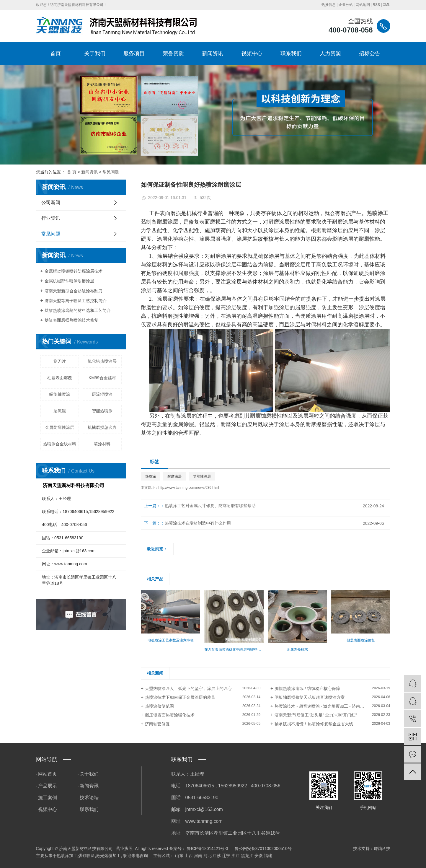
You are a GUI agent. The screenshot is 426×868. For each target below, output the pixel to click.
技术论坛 (89, 798)
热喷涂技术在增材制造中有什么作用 (198, 523)
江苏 (217, 856)
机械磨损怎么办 (102, 427)
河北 (208, 856)
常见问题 (111, 172)
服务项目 (134, 53)
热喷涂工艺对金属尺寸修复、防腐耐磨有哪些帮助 (210, 506)
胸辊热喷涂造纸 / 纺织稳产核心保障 (307, 688)
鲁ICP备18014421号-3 (208, 849)
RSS (376, 5)
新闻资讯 (213, 53)
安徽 (259, 856)
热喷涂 (151, 476)
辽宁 (226, 856)
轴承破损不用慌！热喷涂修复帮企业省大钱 (314, 724)
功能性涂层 (202, 476)
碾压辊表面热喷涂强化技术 (170, 715)
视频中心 (252, 53)
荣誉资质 (173, 53)
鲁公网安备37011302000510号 (263, 849)
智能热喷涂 (102, 411)
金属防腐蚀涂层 (60, 427)
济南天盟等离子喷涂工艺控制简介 (76, 301)
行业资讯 (51, 218)
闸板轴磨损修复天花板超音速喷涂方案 (310, 697)
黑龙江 (247, 856)
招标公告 (370, 53)
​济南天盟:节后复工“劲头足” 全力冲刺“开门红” (316, 715)
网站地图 (363, 5)
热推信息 (329, 5)
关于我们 (95, 53)
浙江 (236, 856)
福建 (268, 856)
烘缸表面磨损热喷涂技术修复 (71, 320)
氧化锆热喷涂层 (102, 361)
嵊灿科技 (382, 849)
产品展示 (48, 786)
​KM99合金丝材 (102, 378)
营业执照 (124, 849)
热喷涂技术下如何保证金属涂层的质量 (180, 697)
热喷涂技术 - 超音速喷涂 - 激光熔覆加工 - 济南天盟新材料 (328, 706)
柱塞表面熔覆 (60, 378)
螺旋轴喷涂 (60, 394)
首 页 (72, 172)
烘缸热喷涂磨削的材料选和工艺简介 (78, 310)
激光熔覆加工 (108, 856)
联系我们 (291, 53)
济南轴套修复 (157, 724)
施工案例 (48, 798)
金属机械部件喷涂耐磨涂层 (69, 281)
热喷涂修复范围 (159, 706)
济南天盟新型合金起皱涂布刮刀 (74, 291)
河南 (198, 856)
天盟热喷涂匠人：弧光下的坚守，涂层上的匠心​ (188, 688)
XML (387, 5)
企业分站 (346, 5)
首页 (56, 53)
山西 (189, 856)
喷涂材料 (102, 444)
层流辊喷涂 (102, 394)
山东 (179, 856)
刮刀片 (60, 361)
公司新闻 (51, 202)
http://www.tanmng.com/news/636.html (189, 488)
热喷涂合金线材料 (60, 444)
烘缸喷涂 (86, 856)
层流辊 (60, 411)
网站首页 (48, 774)
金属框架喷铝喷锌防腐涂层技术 (74, 271)
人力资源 (330, 53)
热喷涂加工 (67, 856)
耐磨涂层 (174, 476)
